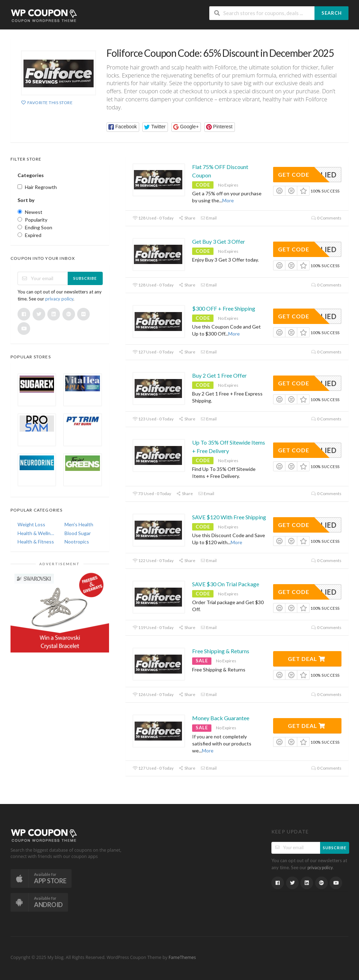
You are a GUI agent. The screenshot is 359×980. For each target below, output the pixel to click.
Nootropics (77, 542)
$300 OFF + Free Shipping (224, 308)
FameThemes (182, 957)
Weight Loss (31, 524)
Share (187, 218)
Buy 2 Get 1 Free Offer (219, 375)
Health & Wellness (36, 533)
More (228, 200)
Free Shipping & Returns (221, 651)
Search (332, 13)
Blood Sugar (78, 533)
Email (209, 218)
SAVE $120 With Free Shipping (229, 517)
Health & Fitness (36, 542)
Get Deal (307, 659)
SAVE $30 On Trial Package (226, 584)
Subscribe (85, 278)
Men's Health (79, 524)
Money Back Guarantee (221, 718)
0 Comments (326, 218)
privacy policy (59, 299)
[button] (123, 127)
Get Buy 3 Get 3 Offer (219, 241)
